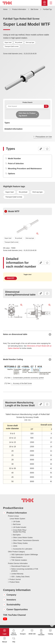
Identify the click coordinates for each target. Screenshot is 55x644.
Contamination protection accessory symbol (28, 378)
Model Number (14, 158)
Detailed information (13, 129)
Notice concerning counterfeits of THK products (25, 570)
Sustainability (13, 605)
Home (5, 9)
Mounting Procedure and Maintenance (25, 169)
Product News (14, 582)
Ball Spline (17, 535)
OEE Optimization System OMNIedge (25, 555)
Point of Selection (16, 164)
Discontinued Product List (20, 566)
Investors (11, 600)
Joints (15, 546)
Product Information (19, 9)
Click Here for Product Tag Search (27, 114)
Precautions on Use (44, 137)
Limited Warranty (17, 574)
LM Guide (16, 522)
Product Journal (15, 579)
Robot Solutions (17, 557)
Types (7, 123)
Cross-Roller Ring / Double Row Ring (20, 531)
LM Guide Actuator (20, 527)
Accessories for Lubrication (23, 549)
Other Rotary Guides (20, 543)
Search (46, 106)
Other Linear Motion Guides (23, 538)
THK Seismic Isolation (19, 560)
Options (11, 174)
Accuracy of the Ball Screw (22, 383)
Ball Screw (34, 9)
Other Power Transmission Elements (26, 540)
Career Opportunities (17, 609)
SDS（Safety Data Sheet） (21, 577)
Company (11, 595)
